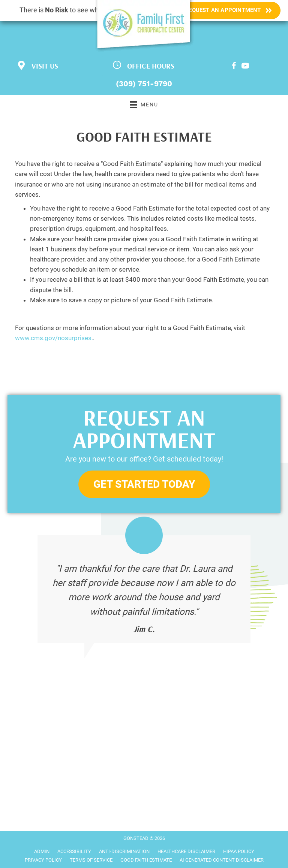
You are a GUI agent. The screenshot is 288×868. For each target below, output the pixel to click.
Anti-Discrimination (124, 851)
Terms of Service (91, 860)
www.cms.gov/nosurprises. (54, 338)
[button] (144, 485)
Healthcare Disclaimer (186, 851)
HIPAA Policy (239, 851)
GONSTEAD (136, 838)
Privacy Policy (43, 860)
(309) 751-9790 (144, 84)
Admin (42, 851)
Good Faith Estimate (146, 860)
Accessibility (74, 851)
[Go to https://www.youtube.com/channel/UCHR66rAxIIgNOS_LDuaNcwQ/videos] (245, 67)
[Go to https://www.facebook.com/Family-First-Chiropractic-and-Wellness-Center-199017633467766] (234, 67)
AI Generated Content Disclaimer (222, 860)
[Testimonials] (144, 589)
